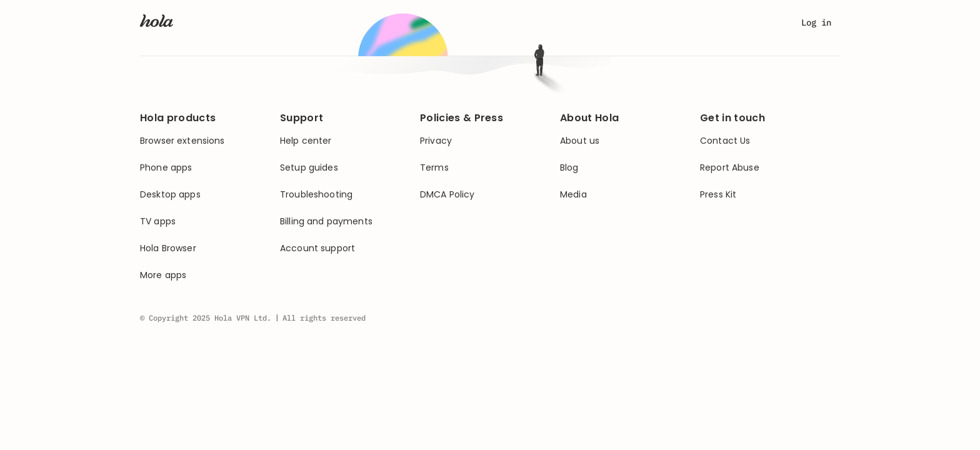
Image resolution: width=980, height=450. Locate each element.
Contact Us (725, 141)
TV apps (158, 222)
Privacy (436, 141)
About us (580, 141)
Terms (434, 168)
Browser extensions (182, 141)
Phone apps (166, 168)
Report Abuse (730, 168)
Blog (569, 168)
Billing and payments (326, 222)
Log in (816, 22)
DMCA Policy (447, 195)
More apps (163, 275)
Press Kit (718, 195)
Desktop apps (170, 195)
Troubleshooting (316, 195)
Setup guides (309, 168)
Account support (317, 248)
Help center (306, 141)
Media (573, 195)
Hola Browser (168, 248)
